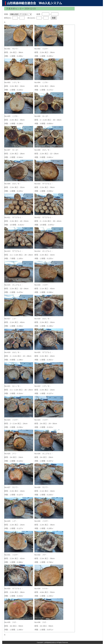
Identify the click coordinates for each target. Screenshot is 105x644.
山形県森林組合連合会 (50, 642)
